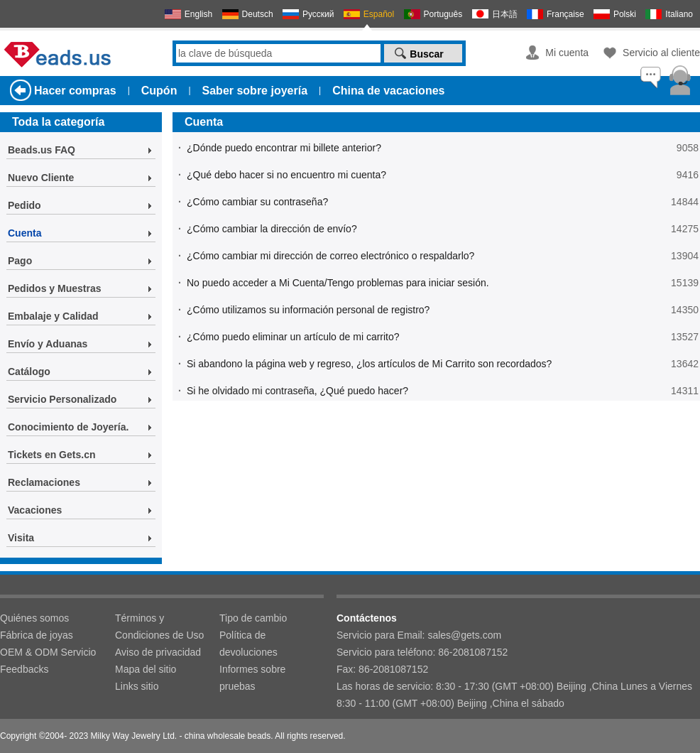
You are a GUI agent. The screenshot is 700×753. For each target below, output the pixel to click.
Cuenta (24, 233)
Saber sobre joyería (255, 91)
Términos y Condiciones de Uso (159, 627)
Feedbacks (24, 669)
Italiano (679, 14)
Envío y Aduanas (48, 344)
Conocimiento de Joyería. (68, 427)
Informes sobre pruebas (252, 678)
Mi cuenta (567, 53)
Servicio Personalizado (62, 399)
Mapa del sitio (146, 669)
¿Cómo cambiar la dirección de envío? (272, 229)
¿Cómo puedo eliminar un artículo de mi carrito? (293, 337)
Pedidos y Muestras (55, 288)
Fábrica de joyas (37, 635)
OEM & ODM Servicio (48, 652)
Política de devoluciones (248, 644)
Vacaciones (35, 510)
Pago (20, 261)
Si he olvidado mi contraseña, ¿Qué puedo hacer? (297, 391)
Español (379, 14)
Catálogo (29, 372)
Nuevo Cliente (41, 178)
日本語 (505, 14)
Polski (625, 14)
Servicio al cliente (661, 53)
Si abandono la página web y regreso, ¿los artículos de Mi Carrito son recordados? (369, 364)
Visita (21, 538)
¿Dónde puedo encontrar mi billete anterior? (284, 148)
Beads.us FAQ (42, 150)
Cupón (159, 91)
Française (565, 14)
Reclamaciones (44, 482)
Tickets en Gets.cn (51, 455)
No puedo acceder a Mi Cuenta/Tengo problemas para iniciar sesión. (338, 283)
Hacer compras (75, 91)
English (198, 14)
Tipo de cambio (253, 618)
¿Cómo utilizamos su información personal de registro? (308, 310)
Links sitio (137, 686)
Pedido (24, 205)
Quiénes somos (34, 618)
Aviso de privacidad (158, 652)
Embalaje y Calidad (53, 316)
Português (443, 14)
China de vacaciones (388, 91)
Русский (318, 14)
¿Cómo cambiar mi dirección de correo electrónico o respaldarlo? (330, 256)
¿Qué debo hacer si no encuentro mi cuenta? (286, 175)
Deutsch (258, 14)
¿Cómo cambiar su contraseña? (257, 202)
